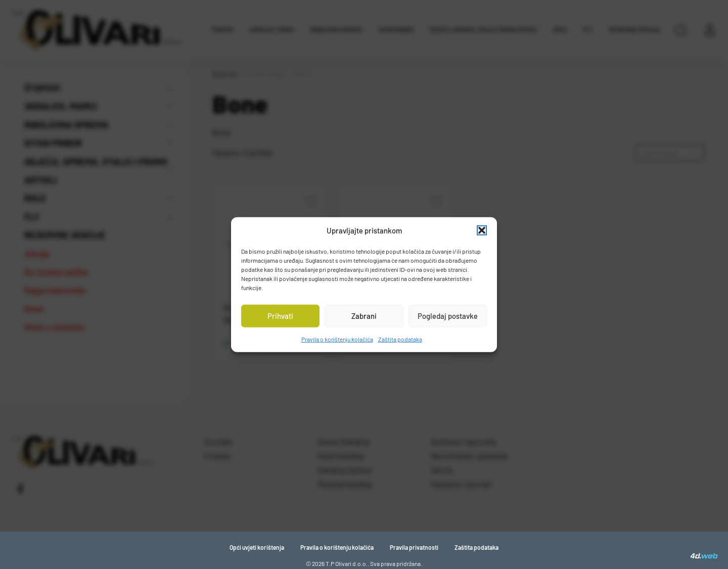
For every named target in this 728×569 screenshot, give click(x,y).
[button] (482, 230)
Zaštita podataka (400, 339)
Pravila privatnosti (414, 547)
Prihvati (280, 316)
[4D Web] (704, 556)
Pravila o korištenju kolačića (337, 339)
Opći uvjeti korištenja (257, 547)
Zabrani (364, 316)
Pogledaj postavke (448, 316)
